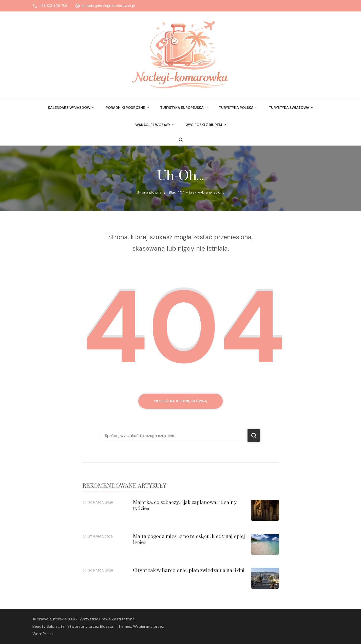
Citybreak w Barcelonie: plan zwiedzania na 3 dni (189, 571)
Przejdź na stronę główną (181, 401)
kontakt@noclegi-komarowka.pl (108, 6)
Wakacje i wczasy (153, 125)
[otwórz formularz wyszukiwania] (181, 140)
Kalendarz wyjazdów (69, 108)
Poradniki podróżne (125, 108)
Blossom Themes (116, 626)
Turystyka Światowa (289, 108)
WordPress (43, 634)
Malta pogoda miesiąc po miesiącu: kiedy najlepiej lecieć (189, 539)
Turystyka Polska (236, 108)
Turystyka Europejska (182, 108)
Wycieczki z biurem (204, 125)
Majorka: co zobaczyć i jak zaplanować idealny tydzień (185, 506)
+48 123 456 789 (53, 6)
